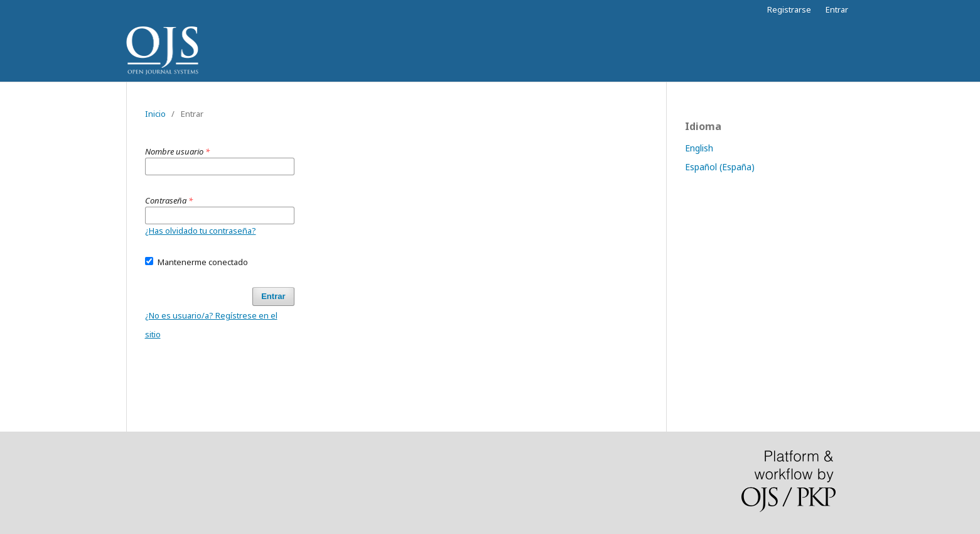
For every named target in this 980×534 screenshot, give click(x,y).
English (699, 148)
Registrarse (789, 9)
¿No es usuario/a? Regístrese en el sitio (211, 325)
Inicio (155, 114)
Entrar (837, 9)
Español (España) (720, 167)
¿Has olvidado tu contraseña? (201, 231)
